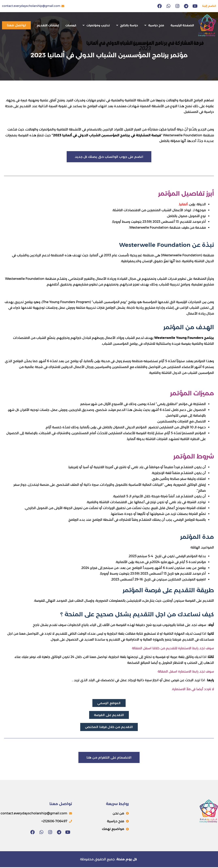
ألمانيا (183, 204)
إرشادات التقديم (48, 25)
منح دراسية (154, 25)
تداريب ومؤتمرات (96, 25)
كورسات (71, 25)
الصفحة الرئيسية (182, 25)
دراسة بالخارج (127, 25)
